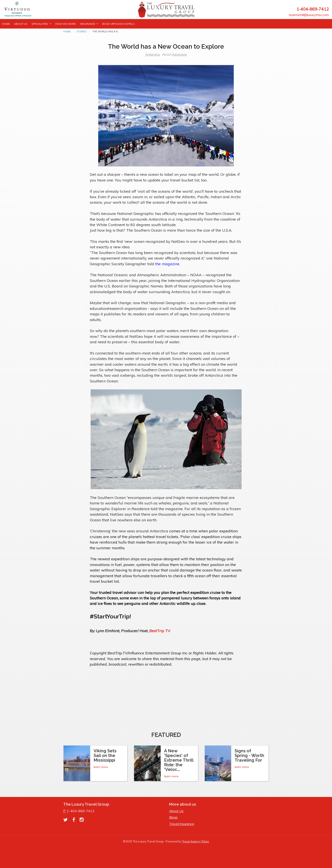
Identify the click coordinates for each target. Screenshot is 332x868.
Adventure (179, 55)
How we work (66, 24)
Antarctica (153, 55)
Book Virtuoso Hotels (118, 24)
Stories (82, 32)
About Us (21, 24)
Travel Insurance (182, 824)
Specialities (40, 24)
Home (6, 24)
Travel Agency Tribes (196, 841)
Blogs (173, 817)
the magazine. (168, 264)
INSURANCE (88, 24)
